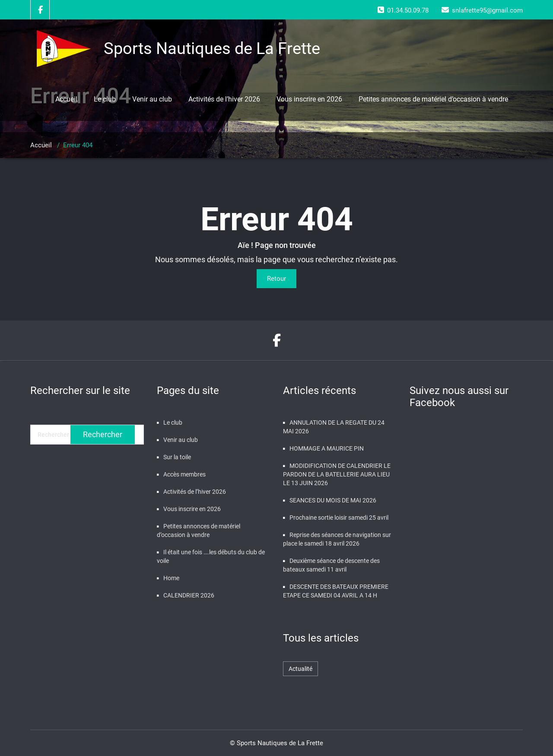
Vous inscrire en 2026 (309, 99)
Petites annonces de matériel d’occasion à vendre (433, 99)
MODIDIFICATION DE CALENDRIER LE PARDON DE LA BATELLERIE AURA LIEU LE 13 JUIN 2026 (337, 474)
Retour (276, 279)
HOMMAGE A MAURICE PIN (327, 448)
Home (171, 578)
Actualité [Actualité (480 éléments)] (300, 669)
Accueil (66, 99)
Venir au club (152, 99)
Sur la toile (177, 457)
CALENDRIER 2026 (189, 595)
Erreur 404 (78, 145)
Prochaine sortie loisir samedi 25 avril (339, 518)
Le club (105, 99)
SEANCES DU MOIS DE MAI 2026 (333, 500)
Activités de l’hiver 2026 (224, 99)
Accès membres (184, 474)
